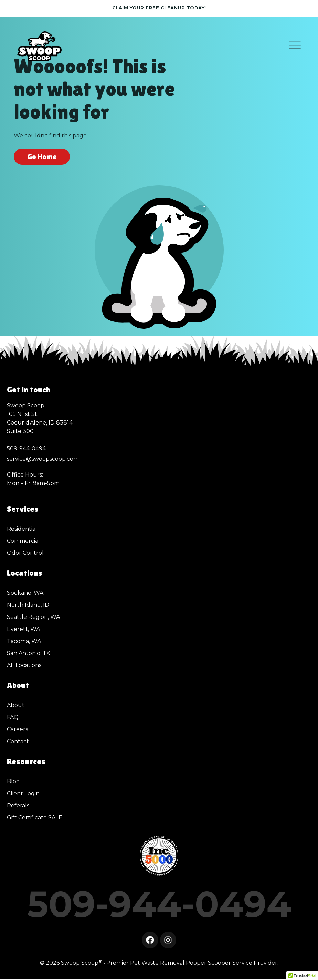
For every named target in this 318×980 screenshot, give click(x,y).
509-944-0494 (159, 904)
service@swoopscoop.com (43, 459)
